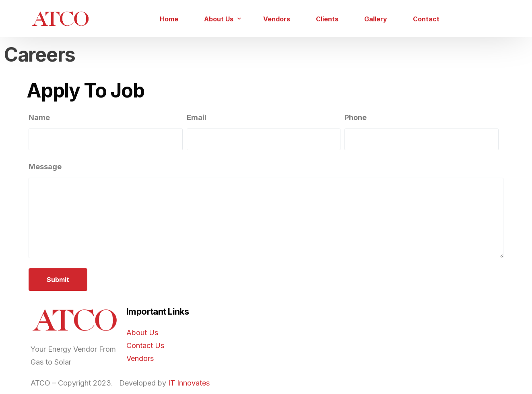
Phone (356, 117)
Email (197, 117)
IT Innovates (189, 383)
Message (45, 167)
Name (39, 117)
